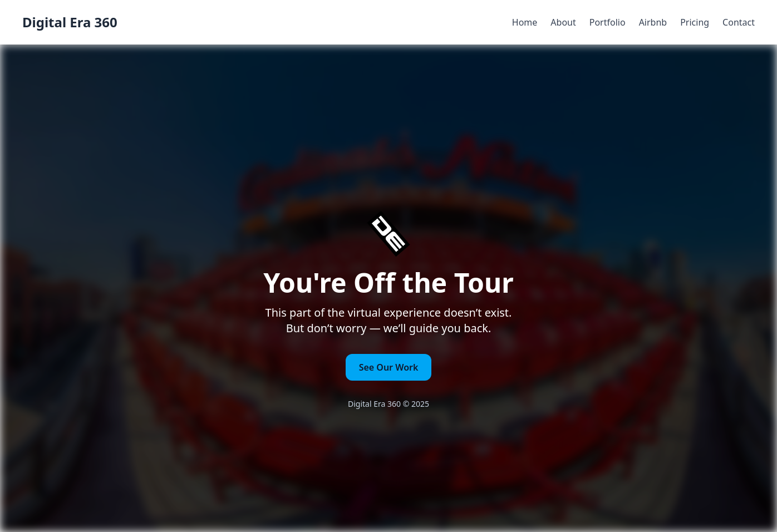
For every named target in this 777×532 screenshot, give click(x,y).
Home (525, 22)
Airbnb (653, 22)
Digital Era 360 (70, 22)
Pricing (695, 22)
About (563, 22)
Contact (739, 22)
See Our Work (389, 367)
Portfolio (608, 22)
